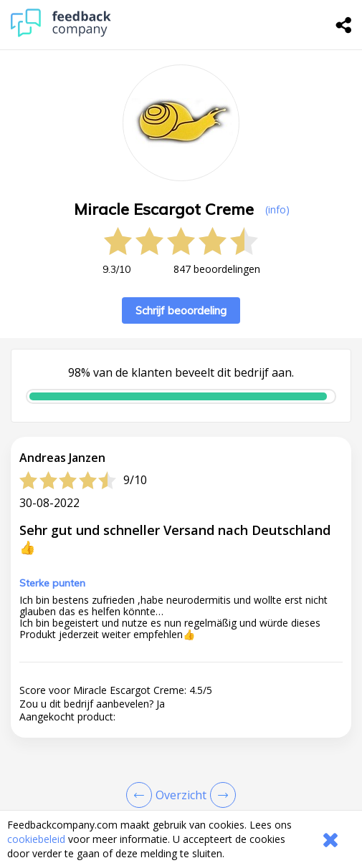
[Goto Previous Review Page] (142, 795)
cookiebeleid (36, 839)
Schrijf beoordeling (181, 310)
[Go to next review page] (220, 795)
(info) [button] (277, 209)
